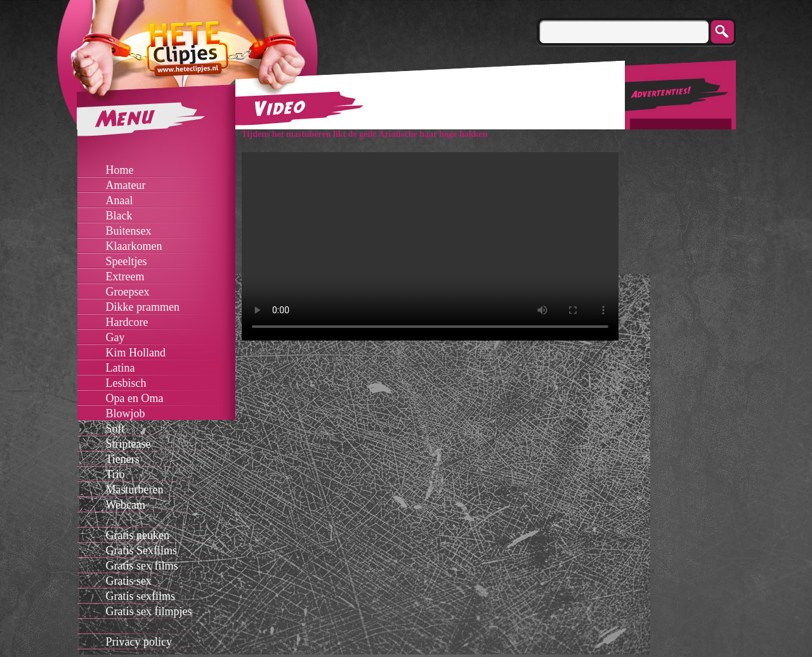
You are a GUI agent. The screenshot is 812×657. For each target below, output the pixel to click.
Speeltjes (127, 261)
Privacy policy (139, 642)
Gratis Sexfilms (142, 550)
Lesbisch (126, 383)
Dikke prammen (143, 307)
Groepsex (128, 292)
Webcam (126, 505)
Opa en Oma (135, 398)
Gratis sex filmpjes (149, 611)
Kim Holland (136, 353)
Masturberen (135, 490)
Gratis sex (129, 581)
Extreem (125, 276)
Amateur (126, 185)
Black (119, 216)
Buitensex (129, 231)
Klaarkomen (134, 246)
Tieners (123, 459)
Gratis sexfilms (141, 596)
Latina (121, 368)
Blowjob (126, 413)
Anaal (120, 200)
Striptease (128, 444)
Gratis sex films (142, 566)
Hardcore (127, 322)
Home (120, 170)
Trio (115, 474)
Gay (115, 337)
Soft (115, 429)
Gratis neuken (138, 535)
